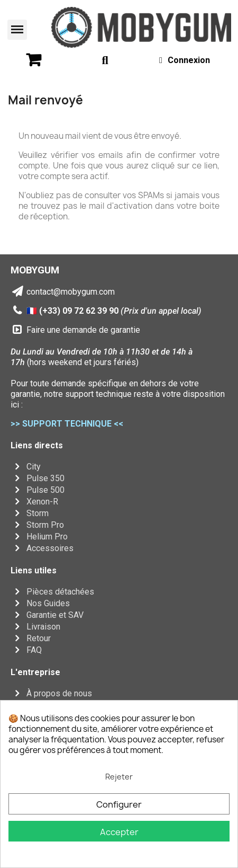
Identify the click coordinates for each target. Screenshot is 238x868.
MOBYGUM (35, 270)
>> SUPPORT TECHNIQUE (61, 424)
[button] (17, 30)
